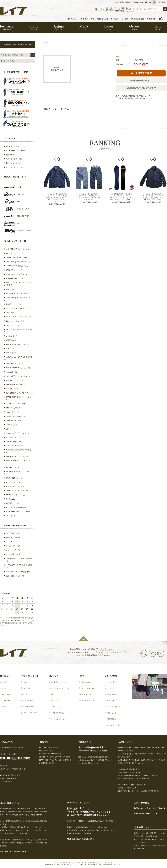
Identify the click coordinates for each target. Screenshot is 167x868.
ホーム (45, 42)
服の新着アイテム (12, 146)
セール (4, 707)
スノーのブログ (56, 707)
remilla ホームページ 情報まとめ (18, 572)
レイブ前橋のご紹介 (58, 713)
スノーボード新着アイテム (16, 151)
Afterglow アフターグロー (15, 380)
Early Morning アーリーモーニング (18, 262)
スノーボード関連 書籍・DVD (17, 507)
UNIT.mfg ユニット (13, 503)
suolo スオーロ (11, 353)
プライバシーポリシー (114, 725)
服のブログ (55, 701)
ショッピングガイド (13, 550)
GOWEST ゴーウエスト (14, 279)
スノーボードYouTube (14, 159)
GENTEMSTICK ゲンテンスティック (19, 393)
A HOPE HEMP (29, 701)
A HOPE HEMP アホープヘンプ (17, 249)
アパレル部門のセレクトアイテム (18, 376)
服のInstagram (86, 682)
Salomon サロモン (12, 467)
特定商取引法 (111, 719)
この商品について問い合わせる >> (141, 88)
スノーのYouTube (88, 701)
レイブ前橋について (101, 19)
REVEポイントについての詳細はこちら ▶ (81, 839)
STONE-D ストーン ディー (16, 482)
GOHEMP (27, 688)
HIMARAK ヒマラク (13, 408)
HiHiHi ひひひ (11, 289)
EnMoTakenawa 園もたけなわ (17, 266)
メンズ (4, 682)
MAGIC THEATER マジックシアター (19, 317)
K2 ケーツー (10, 429)
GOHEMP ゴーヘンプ (14, 270)
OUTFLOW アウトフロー (15, 446)
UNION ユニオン (12, 499)
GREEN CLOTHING (30, 713)
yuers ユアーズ (11, 372)
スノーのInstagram (88, 688)
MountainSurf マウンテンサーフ (17, 433)
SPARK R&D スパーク (14, 478)
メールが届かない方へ (14, 554)
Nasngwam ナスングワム (15, 321)
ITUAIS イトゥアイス (13, 304)
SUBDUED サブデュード (15, 486)
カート (164, 19)
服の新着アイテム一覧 (59, 682)
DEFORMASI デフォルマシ (16, 385)
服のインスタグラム (13, 163)
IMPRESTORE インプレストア (17, 293)
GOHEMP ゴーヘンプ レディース (18, 274)
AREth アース (11, 253)
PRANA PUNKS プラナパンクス (18, 456)
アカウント (111, 701)
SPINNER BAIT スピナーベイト (17, 344)
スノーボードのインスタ (15, 167)
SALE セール (10, 516)
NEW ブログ (55, 694)
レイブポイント (11, 542)
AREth (26, 694)
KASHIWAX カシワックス (15, 421)
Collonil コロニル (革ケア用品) (17, 257)
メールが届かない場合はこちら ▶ (146, 814)
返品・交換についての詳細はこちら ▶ (13, 851)
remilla (26, 682)
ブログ (85, 19)
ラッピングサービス (13, 546)
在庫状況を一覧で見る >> (141, 81)
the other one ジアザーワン (16, 495)
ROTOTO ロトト (12, 340)
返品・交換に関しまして (15, 576)
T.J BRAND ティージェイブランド (18, 491)
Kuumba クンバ (11, 313)
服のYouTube (11, 155)
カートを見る (111, 682)
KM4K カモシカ (11, 425)
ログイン (152, 19)
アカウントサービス (121, 19)
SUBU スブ (10, 349)
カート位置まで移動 (141, 73)
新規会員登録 (139, 19)
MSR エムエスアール (13, 437)
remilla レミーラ (12, 336)
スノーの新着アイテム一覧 (60, 688)
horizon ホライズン (13, 412)
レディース (6, 688)
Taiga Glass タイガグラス (15, 364)
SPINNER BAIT (29, 707)
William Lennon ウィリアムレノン (18, 368)
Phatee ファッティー (13, 325)
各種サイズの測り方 (13, 538)
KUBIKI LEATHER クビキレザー (18, 308)
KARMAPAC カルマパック (15, 416)
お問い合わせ (111, 713)
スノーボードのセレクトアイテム (18, 512)
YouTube (74, 19)
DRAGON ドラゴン (13, 389)
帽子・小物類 (7, 694)
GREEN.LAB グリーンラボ (16, 404)
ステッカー (6, 701)
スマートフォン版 (24, 45)
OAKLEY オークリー (13, 442)
